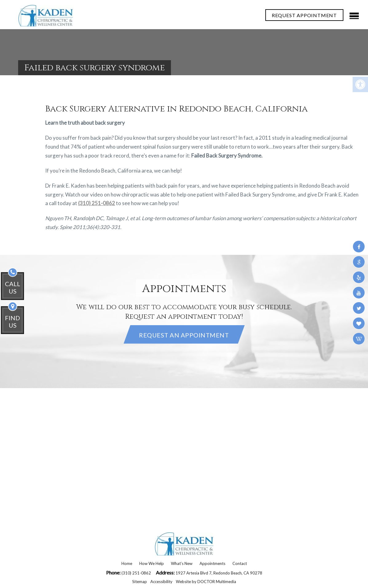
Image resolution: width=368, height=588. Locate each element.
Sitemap (140, 582)
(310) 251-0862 (97, 203)
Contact (240, 563)
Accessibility (161, 582)
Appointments (212, 563)
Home (127, 563)
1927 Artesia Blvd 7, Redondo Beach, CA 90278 (219, 573)
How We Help (152, 563)
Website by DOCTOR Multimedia (206, 582)
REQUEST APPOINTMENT (304, 15)
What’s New (182, 563)
